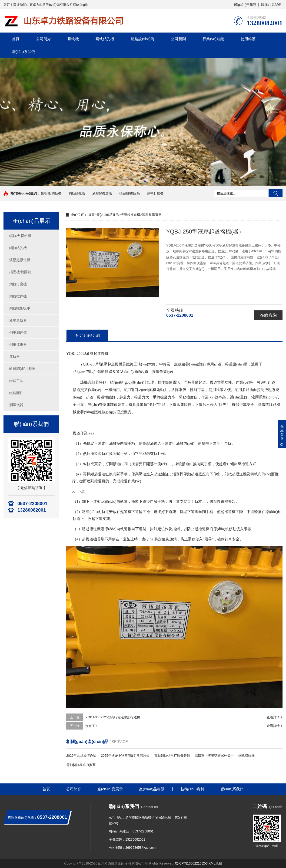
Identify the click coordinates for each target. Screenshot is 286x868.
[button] (141, 181)
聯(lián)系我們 (271, 5)
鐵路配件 (16, 393)
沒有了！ (92, 726)
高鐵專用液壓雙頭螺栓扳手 (214, 756)
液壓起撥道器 (152, 215)
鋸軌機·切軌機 (51, 193)
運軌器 (15, 357)
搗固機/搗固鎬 (130, 193)
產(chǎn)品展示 (108, 215)
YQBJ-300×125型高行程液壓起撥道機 (113, 717)
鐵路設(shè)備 (143, 39)
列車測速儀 (18, 332)
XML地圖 (215, 863)
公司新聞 (178, 39)
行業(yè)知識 (213, 39)
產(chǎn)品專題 (152, 789)
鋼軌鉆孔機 (105, 39)
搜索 (276, 193)
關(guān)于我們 (245, 5)
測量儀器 (16, 405)
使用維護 (248, 39)
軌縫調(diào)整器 (22, 369)
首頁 (16, 39)
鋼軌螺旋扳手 (20, 308)
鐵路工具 (16, 381)
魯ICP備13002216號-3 (191, 863)
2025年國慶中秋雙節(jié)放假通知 (125, 756)
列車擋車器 (18, 344)
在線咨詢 (268, 315)
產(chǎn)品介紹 (87, 335)
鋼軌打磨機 (155, 193)
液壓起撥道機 (102, 193)
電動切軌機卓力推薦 (81, 765)
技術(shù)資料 (192, 789)
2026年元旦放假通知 (81, 756)
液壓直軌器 (18, 320)
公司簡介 (43, 39)
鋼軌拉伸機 (18, 296)
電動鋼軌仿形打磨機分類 (172, 756)
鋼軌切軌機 (246, 756)
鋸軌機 (73, 39)
